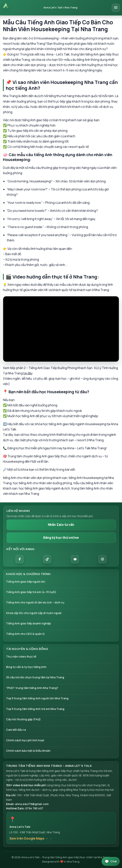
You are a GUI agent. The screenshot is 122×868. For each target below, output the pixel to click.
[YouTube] (75, 559)
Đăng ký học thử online (61, 538)
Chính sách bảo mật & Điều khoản (28, 751)
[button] (61, 828)
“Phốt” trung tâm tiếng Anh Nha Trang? (32, 688)
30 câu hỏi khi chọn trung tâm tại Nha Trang (35, 677)
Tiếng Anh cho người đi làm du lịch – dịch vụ (35, 602)
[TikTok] (47, 559)
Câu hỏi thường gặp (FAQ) (23, 719)
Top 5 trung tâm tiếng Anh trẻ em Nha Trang (35, 709)
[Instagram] (102, 559)
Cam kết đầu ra (16, 730)
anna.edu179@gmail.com (32, 804)
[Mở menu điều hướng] (116, 8)
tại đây (28, 373)
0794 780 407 (34, 808)
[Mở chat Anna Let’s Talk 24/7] (111, 861)
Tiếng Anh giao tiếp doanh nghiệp (28, 623)
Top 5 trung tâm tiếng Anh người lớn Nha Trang (37, 698)
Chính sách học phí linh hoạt (25, 740)
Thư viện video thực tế (21, 656)
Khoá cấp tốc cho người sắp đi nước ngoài (34, 613)
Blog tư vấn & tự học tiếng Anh (26, 667)
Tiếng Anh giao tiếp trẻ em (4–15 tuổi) (31, 592)
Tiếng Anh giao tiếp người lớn (26, 582)
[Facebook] (20, 559)
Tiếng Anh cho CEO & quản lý (25, 634)
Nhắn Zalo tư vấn (61, 525)
